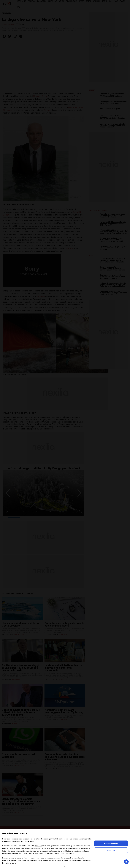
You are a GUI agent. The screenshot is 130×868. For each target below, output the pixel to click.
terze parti (38, 846)
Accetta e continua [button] (111, 843)
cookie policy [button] (29, 841)
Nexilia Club (111, 850)
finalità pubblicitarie (55, 851)
